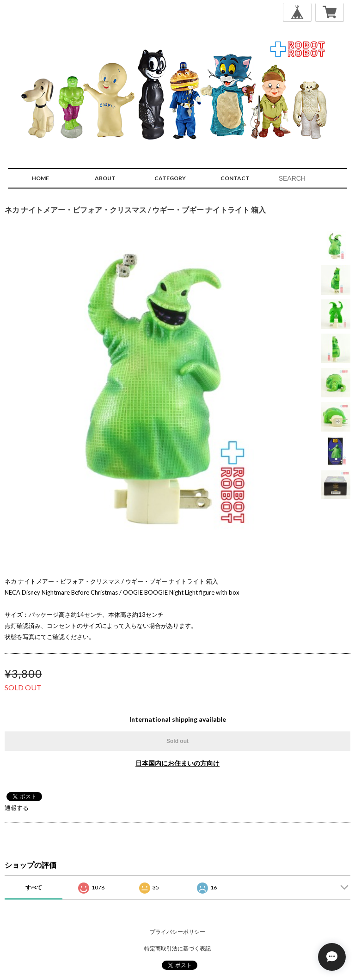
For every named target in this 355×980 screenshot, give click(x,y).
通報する (17, 808)
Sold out (177, 741)
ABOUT (105, 178)
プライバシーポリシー (177, 932)
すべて (34, 887)
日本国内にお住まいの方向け (177, 763)
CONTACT (235, 178)
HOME (40, 178)
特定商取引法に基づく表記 (177, 948)
